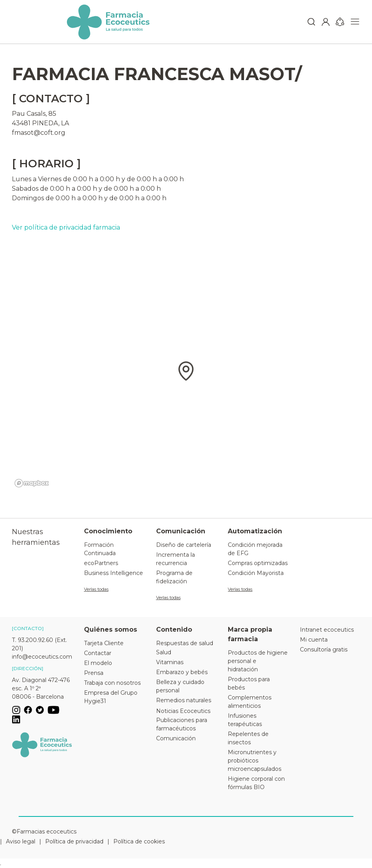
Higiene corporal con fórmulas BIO (256, 783)
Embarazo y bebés (182, 672)
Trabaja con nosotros (112, 683)
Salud (164, 652)
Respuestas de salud (185, 643)
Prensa (94, 673)
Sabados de (30, 189)
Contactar (98, 653)
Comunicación (176, 738)
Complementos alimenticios (250, 702)
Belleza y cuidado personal (180, 686)
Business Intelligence (114, 573)
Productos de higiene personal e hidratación (258, 661)
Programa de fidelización (174, 577)
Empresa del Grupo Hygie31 (111, 697)
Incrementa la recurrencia (176, 559)
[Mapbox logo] (32, 483)
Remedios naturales (184, 700)
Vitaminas (170, 662)
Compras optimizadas (258, 563)
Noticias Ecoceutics (183, 711)
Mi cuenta (314, 640)
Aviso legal (21, 841)
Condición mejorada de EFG (255, 549)
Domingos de (33, 198)
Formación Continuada (100, 549)
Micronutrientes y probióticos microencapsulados (255, 761)
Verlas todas (96, 589)
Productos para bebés (249, 683)
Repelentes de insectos (248, 738)
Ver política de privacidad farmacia (66, 227)
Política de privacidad (74, 841)
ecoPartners (101, 563)
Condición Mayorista (256, 573)
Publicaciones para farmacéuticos (182, 724)
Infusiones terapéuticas (245, 720)
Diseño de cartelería (184, 545)
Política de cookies (139, 841)
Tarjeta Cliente (104, 643)
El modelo (98, 663)
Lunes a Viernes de (42, 179)
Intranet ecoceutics (327, 630)
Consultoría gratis (324, 650)
